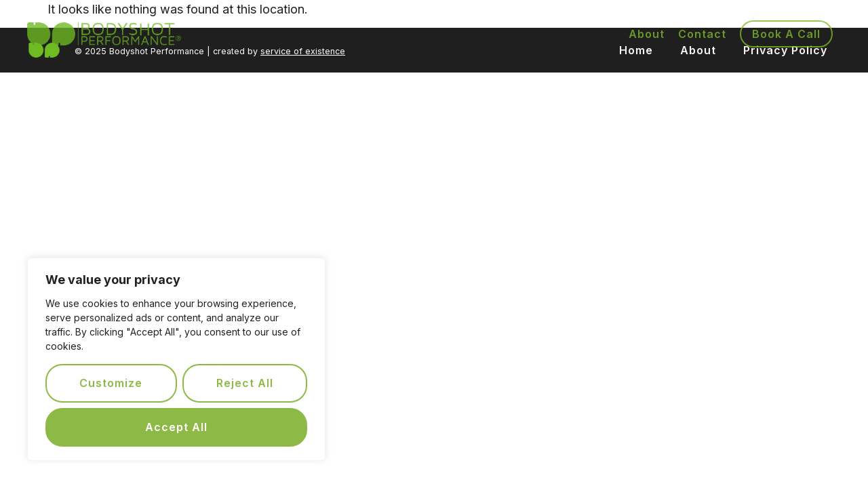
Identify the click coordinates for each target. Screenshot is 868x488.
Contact (702, 34)
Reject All (245, 383)
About (647, 34)
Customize (111, 383)
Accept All (176, 427)
